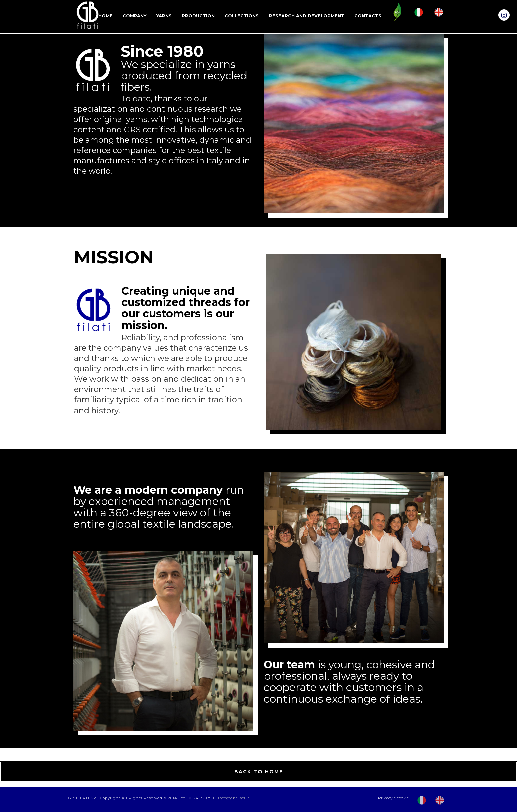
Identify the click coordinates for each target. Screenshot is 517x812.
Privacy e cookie (393, 798)
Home (106, 16)
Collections (242, 16)
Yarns (164, 16)
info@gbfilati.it (234, 798)
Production (198, 16)
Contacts (368, 16)
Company (135, 16)
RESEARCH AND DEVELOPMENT (307, 16)
